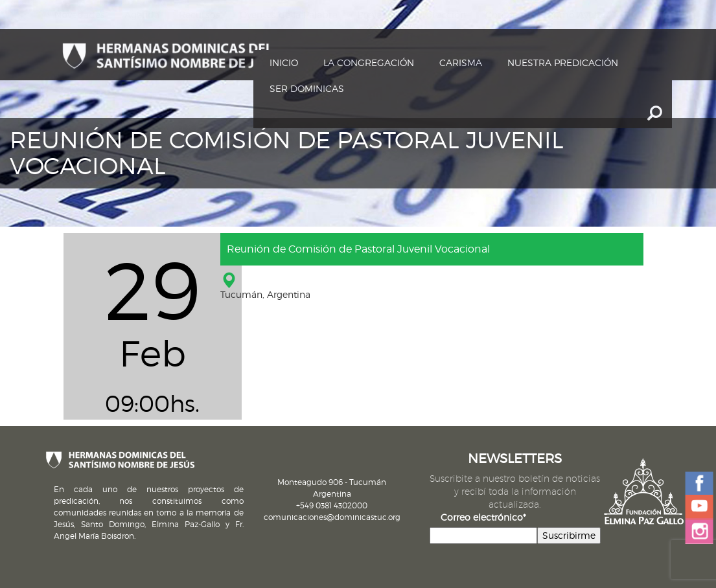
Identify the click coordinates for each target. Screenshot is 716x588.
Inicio (284, 62)
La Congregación (369, 62)
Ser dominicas (307, 88)
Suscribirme (569, 535)
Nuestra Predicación (563, 62)
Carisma (461, 62)
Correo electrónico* (483, 517)
